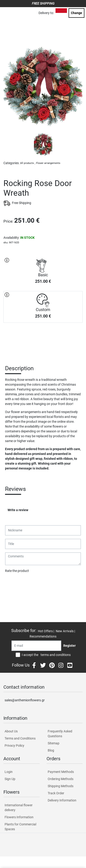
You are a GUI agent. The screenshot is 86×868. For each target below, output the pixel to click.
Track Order (56, 793)
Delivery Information (62, 800)
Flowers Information (19, 817)
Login (9, 772)
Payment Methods (61, 772)
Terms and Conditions (20, 738)
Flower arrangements (48, 163)
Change (76, 13)
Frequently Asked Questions (60, 734)
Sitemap (54, 743)
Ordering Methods (61, 779)
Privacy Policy (14, 746)
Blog (51, 750)
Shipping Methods (61, 786)
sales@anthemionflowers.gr (25, 700)
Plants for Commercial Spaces (20, 827)
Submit (13, 583)
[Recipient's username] (36, 646)
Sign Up (10, 779)
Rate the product (17, 571)
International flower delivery (19, 808)
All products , (28, 163)
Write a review (18, 510)
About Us (11, 731)
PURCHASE (43, 339)
